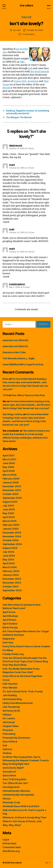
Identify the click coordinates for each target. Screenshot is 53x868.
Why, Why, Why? (12, 825)
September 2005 (12, 498)
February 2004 (11, 571)
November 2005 (12, 490)
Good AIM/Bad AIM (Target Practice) (23, 364)
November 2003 (12, 583)
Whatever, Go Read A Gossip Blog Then (24, 817)
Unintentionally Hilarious (16, 791)
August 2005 (10, 502)
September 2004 (12, 544)
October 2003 (11, 587)
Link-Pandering (11, 707)
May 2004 (8, 560)
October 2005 (11, 494)
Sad (5, 745)
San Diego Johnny (13, 414)
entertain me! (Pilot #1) (15, 346)
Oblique (7, 715)
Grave (6, 680)
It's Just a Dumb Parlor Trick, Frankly (23, 691)
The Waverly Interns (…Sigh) (19, 358)
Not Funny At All (11, 711)
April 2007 (9, 456)
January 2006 (11, 482)
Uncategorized (11, 787)
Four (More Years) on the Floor (28, 395)
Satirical (7, 749)
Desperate (9, 639)
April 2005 (9, 517)
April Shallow (10, 624)
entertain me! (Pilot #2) (15, 340)
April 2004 (9, 563)
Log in (6, 840)
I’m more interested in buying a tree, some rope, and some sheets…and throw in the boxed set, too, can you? (26, 405)
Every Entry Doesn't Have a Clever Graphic (26, 646)
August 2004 (10, 548)
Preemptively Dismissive (16, 738)
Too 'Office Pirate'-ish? (15, 783)
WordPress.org (11, 851)
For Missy (8, 650)
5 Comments (28, 34)
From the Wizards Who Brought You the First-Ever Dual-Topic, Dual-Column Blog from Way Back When (25, 661)
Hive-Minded (10, 688)
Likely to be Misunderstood (18, 703)
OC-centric (9, 718)
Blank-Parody (10, 627)
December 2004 (12, 533)
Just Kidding (10, 695)
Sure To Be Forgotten (14, 779)
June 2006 (9, 463)
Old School (9, 722)
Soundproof (9, 772)
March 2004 (10, 567)
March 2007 (9, 459)
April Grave (9, 612)
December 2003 (12, 579)
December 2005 (12, 486)
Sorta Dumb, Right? (13, 768)
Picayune (8, 730)
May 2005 (8, 513)
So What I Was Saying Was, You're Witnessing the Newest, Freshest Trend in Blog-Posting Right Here (26, 760)
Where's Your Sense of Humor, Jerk (22, 821)
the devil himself (40, 72)
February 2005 (11, 525)
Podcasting (9, 734)
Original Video (11, 726)
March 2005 (10, 521)
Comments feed (12, 847)
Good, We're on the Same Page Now (22, 676)
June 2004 (9, 556)
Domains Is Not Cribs (14, 352)
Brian (6, 379)
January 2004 (11, 575)
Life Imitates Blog (12, 699)
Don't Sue (8, 643)
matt (18, 30)
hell (30, 68)
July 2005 (8, 506)
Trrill (5, 395)
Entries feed (9, 843)
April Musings (10, 616)
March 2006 (10, 475)
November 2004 (12, 536)
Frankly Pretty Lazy (13, 654)
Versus (6, 799)
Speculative (9, 775)
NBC (22, 62)
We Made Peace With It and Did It (21, 806)
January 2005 (11, 529)
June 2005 (9, 509)
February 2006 (11, 479)
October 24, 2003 (35, 30)
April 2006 (9, 471)
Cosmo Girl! (20, 81)
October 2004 (11, 540)
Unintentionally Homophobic (18, 795)
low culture (26, 5)
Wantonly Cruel (11, 802)
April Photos (9, 620)
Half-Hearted (10, 684)
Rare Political (10, 742)
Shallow (27, 17)
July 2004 (8, 552)
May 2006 (8, 467)
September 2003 (12, 590)
